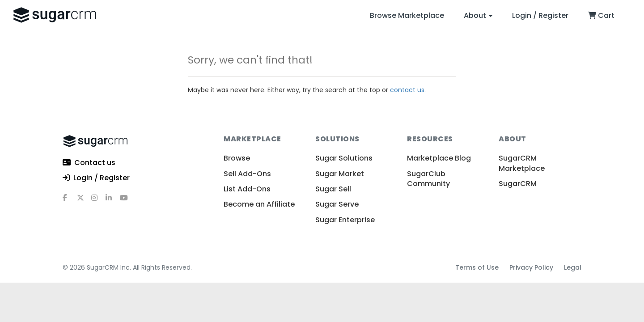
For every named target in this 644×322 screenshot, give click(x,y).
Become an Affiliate (259, 204)
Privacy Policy (531, 267)
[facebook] (70, 201)
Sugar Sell (333, 189)
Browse (237, 158)
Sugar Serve (337, 204)
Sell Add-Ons (247, 174)
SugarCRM (518, 184)
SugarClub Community (428, 179)
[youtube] (127, 201)
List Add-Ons (247, 189)
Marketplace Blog (439, 158)
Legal (573, 267)
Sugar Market (340, 174)
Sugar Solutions (344, 158)
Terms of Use (477, 267)
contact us (407, 90)
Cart (601, 15)
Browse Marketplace (407, 15)
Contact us (89, 163)
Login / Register (540, 15)
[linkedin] (113, 201)
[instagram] (98, 201)
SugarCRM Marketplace (522, 163)
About (478, 15)
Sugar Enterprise (345, 220)
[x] (84, 201)
